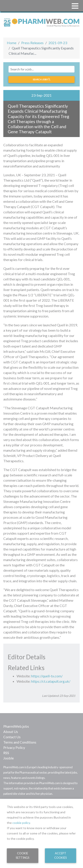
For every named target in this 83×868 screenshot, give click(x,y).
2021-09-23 (58, 43)
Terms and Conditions (20, 742)
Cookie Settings (23, 855)
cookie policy (21, 823)
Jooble (9, 758)
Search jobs (41, 79)
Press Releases (32, 43)
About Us (11, 732)
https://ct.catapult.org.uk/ (51, 681)
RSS (6, 753)
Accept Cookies (61, 855)
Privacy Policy (14, 747)
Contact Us (12, 737)
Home (12, 43)
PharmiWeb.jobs (16, 726)
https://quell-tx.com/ (47, 676)
